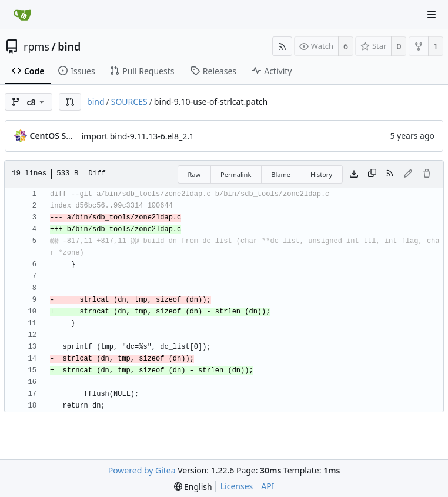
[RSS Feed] (282, 46)
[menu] (193, 487)
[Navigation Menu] (432, 15)
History (321, 174)
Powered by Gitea (142, 470)
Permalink (236, 174)
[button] (70, 102)
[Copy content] (372, 174)
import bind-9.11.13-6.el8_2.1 (138, 136)
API (268, 486)
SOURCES (129, 101)
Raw (194, 174)
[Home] (22, 15)
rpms (36, 46)
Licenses (237, 486)
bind (69, 46)
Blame (281, 174)
